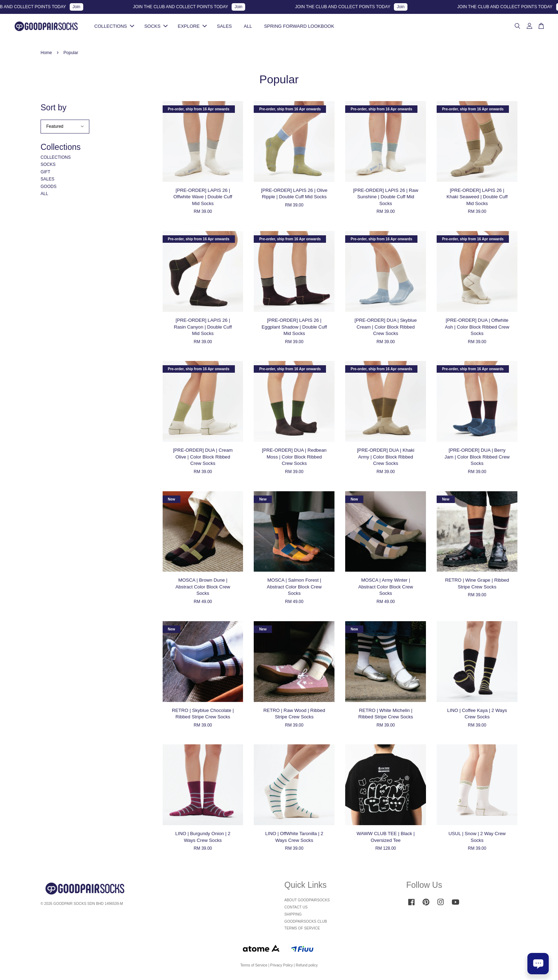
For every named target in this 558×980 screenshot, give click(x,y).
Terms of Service (254, 966)
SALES (225, 27)
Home (46, 54)
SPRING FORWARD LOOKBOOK (299, 27)
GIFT (45, 173)
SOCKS (156, 27)
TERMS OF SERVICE (302, 929)
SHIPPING (293, 915)
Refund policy (307, 966)
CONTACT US (296, 908)
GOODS (49, 188)
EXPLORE (192, 27)
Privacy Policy (281, 966)
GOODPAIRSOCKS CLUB (306, 923)
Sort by (54, 109)
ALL (248, 27)
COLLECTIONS (114, 27)
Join (83, 7)
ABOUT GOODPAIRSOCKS (307, 901)
